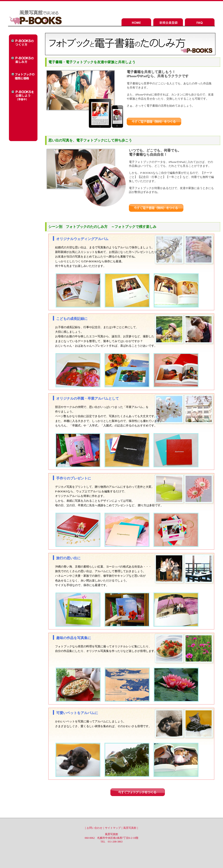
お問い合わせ (95, 828)
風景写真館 (130, 828)
